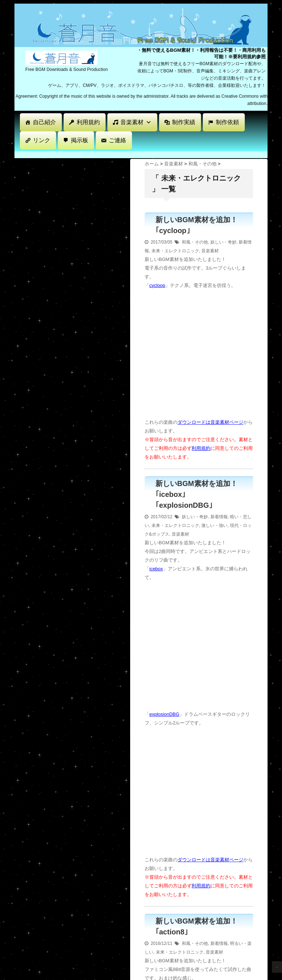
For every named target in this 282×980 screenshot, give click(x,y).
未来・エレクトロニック (175, 251)
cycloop (157, 285)
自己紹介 (44, 122)
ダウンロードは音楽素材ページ (210, 422)
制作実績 (184, 122)
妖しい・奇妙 (223, 242)
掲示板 (80, 140)
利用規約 (88, 122)
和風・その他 (195, 242)
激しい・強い (214, 525)
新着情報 (219, 517)
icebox (156, 569)
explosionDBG (164, 714)
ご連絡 (117, 140)
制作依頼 (227, 122)
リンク (42, 140)
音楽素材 (136, 122)
